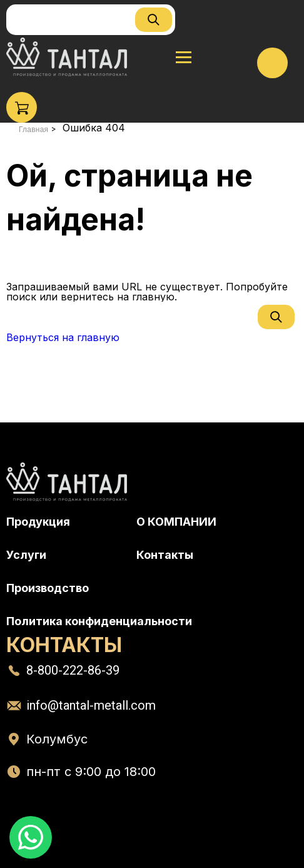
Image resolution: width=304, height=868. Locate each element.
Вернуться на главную (63, 337)
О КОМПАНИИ (176, 522)
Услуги (26, 555)
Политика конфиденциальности (99, 621)
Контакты (165, 555)
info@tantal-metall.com (91, 705)
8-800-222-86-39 (73, 670)
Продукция (38, 522)
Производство (48, 588)
